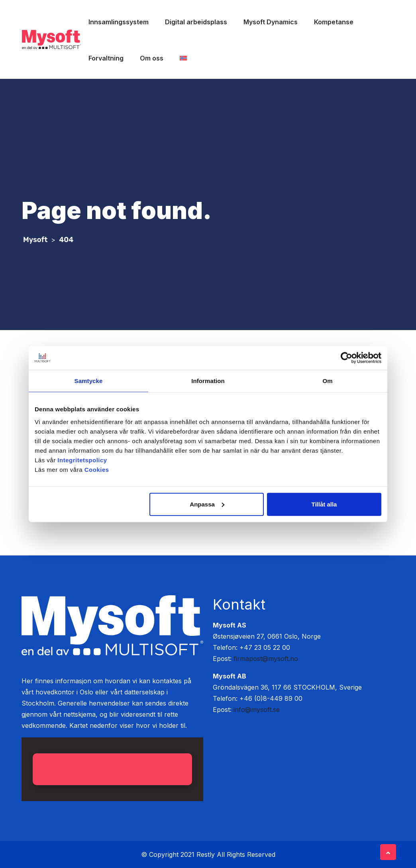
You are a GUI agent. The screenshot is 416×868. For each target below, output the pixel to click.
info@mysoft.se (257, 710)
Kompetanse (334, 22)
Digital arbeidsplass (196, 22)
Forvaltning (106, 58)
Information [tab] (208, 381)
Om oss (152, 58)
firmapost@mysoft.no (266, 659)
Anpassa (207, 504)
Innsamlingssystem (119, 22)
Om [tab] (327, 381)
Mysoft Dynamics (271, 22)
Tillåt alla (324, 504)
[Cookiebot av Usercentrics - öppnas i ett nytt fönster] (346, 358)
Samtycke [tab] (89, 381)
